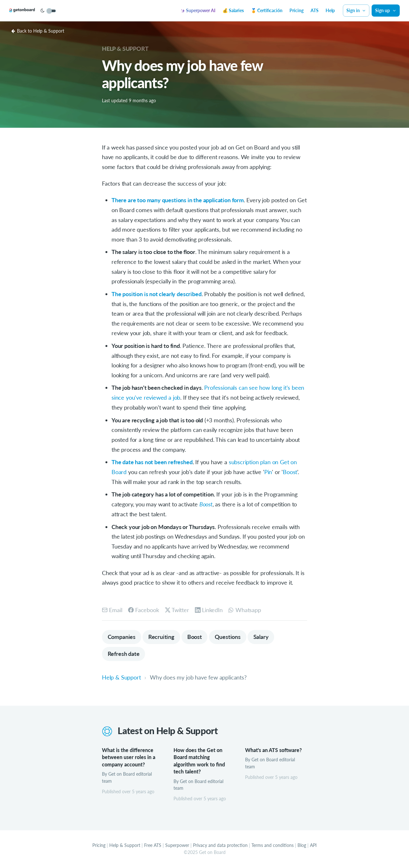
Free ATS (153, 845)
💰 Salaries (233, 10)
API (313, 845)
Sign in (356, 10)
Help (330, 10)
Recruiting (162, 636)
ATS (315, 10)
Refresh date (124, 653)
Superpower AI (198, 10)
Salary (262, 636)
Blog (302, 845)
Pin (268, 471)
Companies (122, 636)
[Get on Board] (29, 11)
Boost (290, 471)
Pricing (297, 10)
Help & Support (125, 49)
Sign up (386, 10)
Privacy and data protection (220, 845)
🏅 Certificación (267, 10)
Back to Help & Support (38, 31)
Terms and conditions (273, 845)
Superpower (177, 845)
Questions (229, 636)
